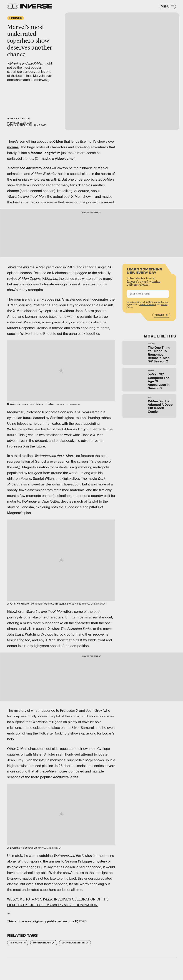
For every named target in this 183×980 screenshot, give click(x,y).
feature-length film (46, 153)
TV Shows (16, 943)
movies (13, 147)
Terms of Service (148, 305)
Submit (159, 316)
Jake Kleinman (22, 119)
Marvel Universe (73, 943)
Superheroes (42, 943)
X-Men (58, 141)
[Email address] (148, 295)
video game (64, 159)
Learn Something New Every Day (145, 271)
